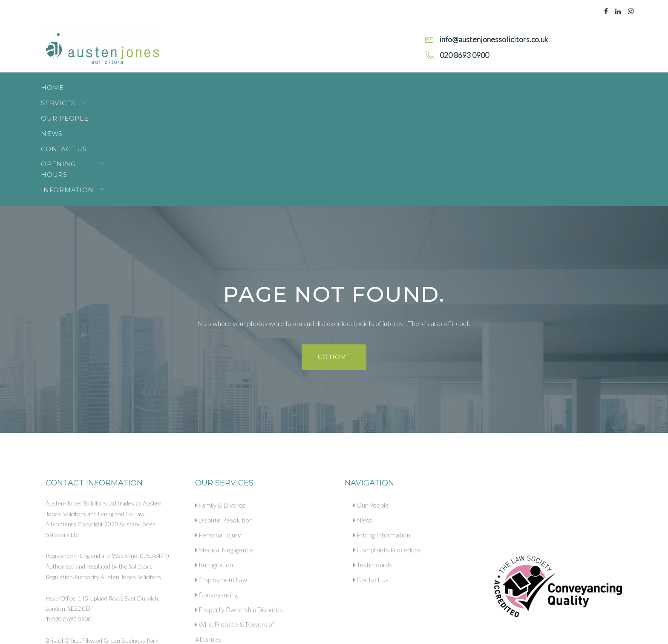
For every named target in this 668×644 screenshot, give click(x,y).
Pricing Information (381, 427)
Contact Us (264, 83)
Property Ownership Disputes (238, 502)
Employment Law (220, 472)
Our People (164, 83)
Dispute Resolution (224, 413)
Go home (334, 250)
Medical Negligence (224, 442)
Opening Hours (333, 83)
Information (412, 83)
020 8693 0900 (85, 565)
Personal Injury (218, 427)
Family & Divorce (220, 398)
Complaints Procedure (386, 442)
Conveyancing (216, 487)
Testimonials (372, 457)
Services (101, 83)
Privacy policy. (112, 630)
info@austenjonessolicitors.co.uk (105, 575)
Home (56, 83)
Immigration (213, 457)
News (215, 83)
